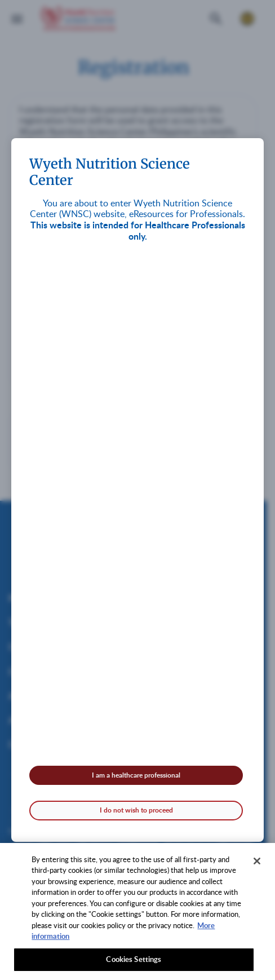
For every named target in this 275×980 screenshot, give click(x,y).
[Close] (257, 864)
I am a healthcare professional (136, 775)
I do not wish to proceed (136, 810)
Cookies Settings (134, 963)
